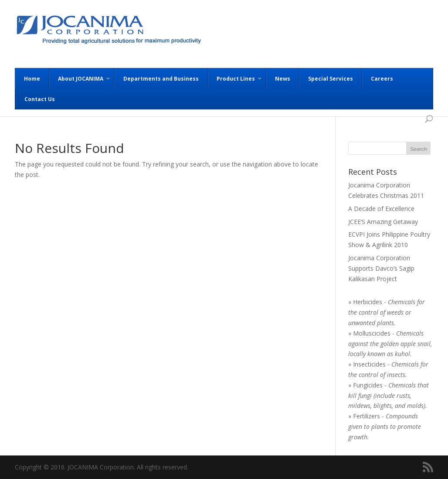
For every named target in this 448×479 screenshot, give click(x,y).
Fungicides (368, 385)
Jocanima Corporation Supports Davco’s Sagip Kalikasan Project (381, 268)
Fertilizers (367, 416)
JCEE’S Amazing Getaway (383, 222)
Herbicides (368, 302)
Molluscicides (372, 333)
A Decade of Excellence (381, 209)
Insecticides (369, 364)
